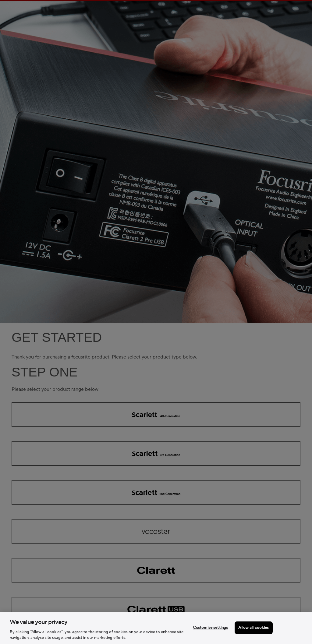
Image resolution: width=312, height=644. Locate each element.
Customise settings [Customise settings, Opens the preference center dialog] (210, 628)
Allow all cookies (253, 628)
